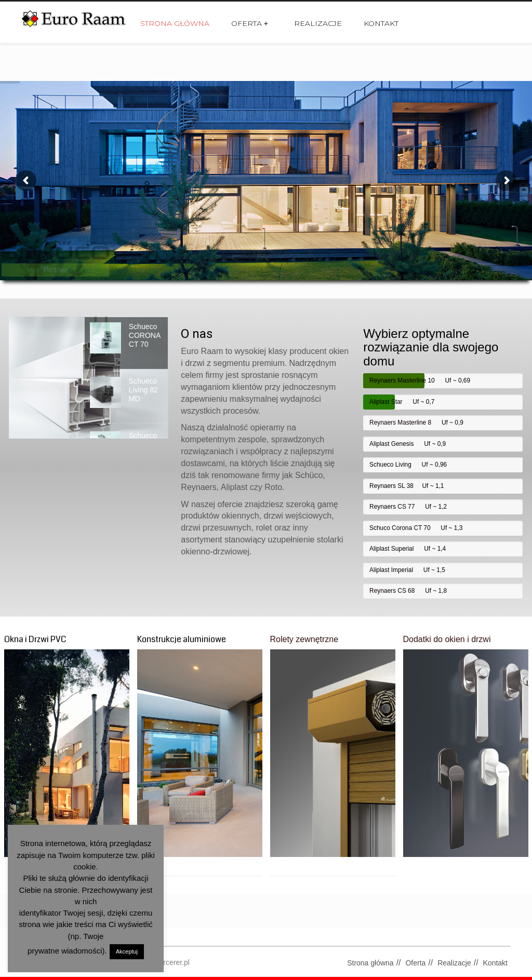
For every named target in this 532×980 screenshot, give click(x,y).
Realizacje (318, 23)
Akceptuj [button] (127, 951)
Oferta (250, 23)
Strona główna (175, 23)
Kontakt (381, 23)
